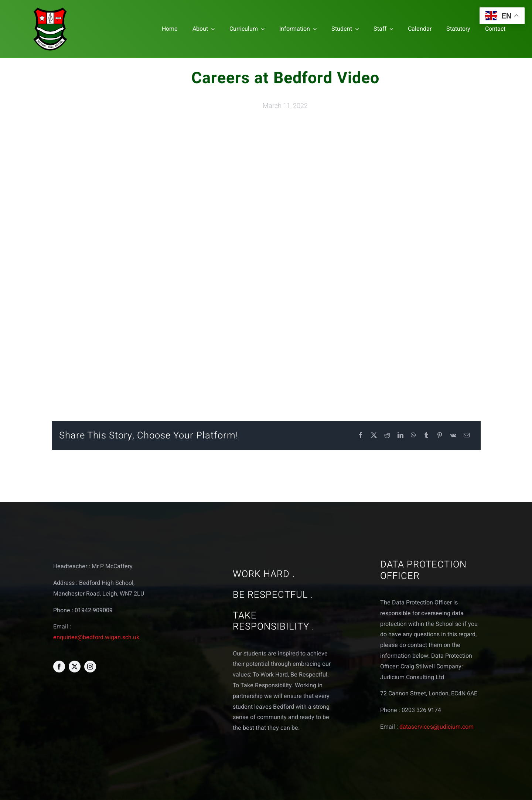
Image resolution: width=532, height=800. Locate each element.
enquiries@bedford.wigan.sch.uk (96, 637)
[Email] (467, 436)
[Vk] (453, 436)
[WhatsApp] (413, 436)
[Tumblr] (426, 436)
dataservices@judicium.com (436, 727)
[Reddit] (387, 436)
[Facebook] (361, 436)
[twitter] (75, 667)
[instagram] (90, 667)
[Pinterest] (440, 436)
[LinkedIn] (400, 436)
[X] (374, 436)
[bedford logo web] (50, 9)
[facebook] (59, 667)
